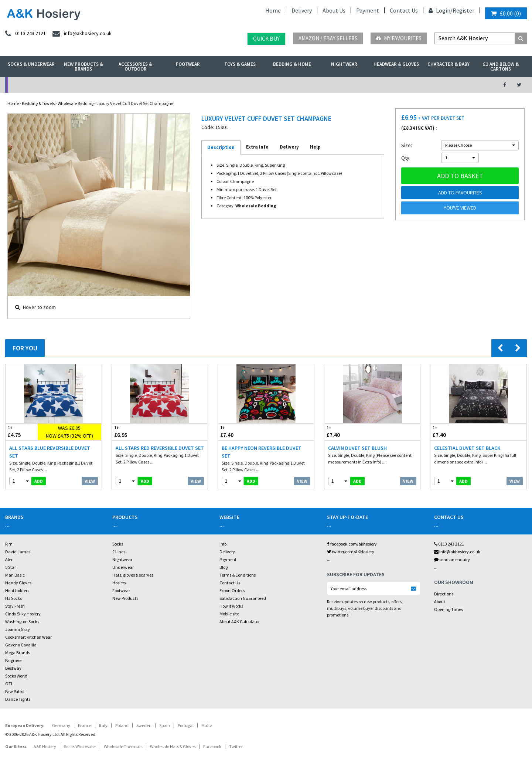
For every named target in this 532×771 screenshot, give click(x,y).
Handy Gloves (18, 583)
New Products (125, 598)
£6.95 (136, 432)
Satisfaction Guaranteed (243, 598)
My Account (185, 85)
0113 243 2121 (449, 544)
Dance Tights (18, 699)
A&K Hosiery (45, 746)
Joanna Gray (18, 629)
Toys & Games (240, 64)
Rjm (9, 544)
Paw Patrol (15, 691)
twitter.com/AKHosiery (351, 552)
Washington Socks (22, 621)
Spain (165, 725)
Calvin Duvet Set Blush (357, 448)
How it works (231, 606)
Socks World (16, 676)
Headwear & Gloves (396, 64)
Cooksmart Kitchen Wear (28, 637)
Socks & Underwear (31, 64)
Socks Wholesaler (80, 746)
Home (273, 10)
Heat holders (17, 590)
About (440, 602)
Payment (368, 10)
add (39, 481)
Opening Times (449, 609)
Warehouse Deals (305, 85)
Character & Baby (449, 64)
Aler (9, 559)
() (506, 13)
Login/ (441, 10)
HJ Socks (13, 598)
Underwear (123, 567)
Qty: (406, 158)
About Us (334, 10)
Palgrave (13, 660)
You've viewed (460, 208)
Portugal (186, 725)
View (90, 481)
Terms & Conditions (238, 575)
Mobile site (229, 614)
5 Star (11, 567)
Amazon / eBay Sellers (328, 38)
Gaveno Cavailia (21, 645)
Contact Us (404, 10)
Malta (207, 725)
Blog (224, 567)
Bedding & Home (292, 64)
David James (18, 552)
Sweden (144, 725)
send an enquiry (452, 559)
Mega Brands (18, 653)
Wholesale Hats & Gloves (173, 746)
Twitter (236, 746)
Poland (122, 725)
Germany (61, 725)
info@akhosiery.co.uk (457, 552)
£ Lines (119, 552)
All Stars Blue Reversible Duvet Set (50, 452)
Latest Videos (425, 85)
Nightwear (344, 64)
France (85, 725)
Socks (118, 544)
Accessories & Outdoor (135, 67)
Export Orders (232, 590)
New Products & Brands (83, 67)
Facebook (212, 746)
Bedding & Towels (38, 103)
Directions (444, 594)
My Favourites (399, 38)
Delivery (302, 10)
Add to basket (460, 176)
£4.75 (22, 432)
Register (463, 10)
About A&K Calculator (240, 621)
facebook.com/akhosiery (352, 544)
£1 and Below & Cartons (501, 67)
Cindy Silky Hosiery (23, 614)
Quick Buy (266, 39)
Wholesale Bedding (76, 103)
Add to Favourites (460, 193)
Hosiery (119, 583)
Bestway (13, 668)
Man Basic (15, 575)
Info (223, 544)
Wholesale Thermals (123, 746)
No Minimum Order (65, 85)
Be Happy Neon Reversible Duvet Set (262, 452)
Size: (407, 145)
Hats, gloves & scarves (133, 575)
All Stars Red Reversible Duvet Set (160, 448)
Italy (103, 725)
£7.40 (242, 432)
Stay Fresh (15, 606)
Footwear (188, 64)
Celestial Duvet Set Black (467, 448)
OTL (9, 684)
